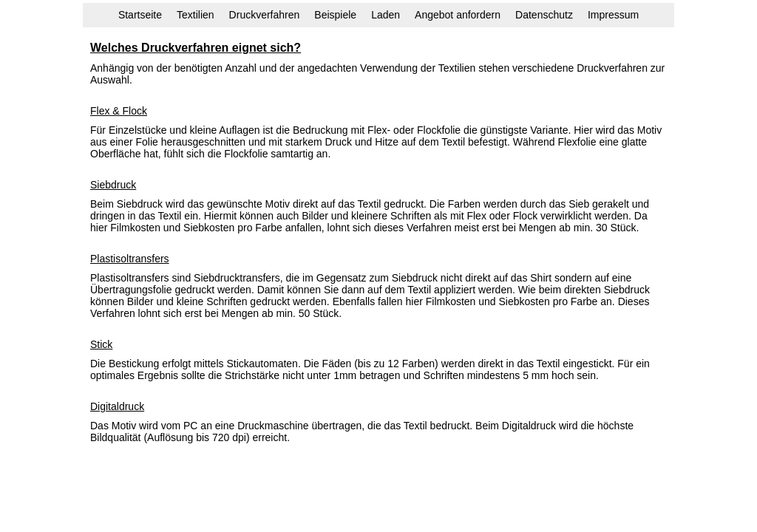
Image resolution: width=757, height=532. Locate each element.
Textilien (196, 15)
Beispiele (335, 15)
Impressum (613, 15)
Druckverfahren (265, 15)
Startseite (140, 15)
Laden (386, 15)
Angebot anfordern (458, 15)
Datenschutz (544, 15)
